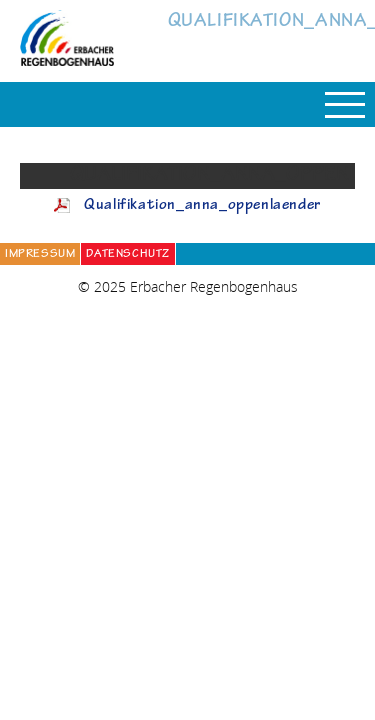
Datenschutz (128, 255)
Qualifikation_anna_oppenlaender (202, 206)
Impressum (40, 255)
